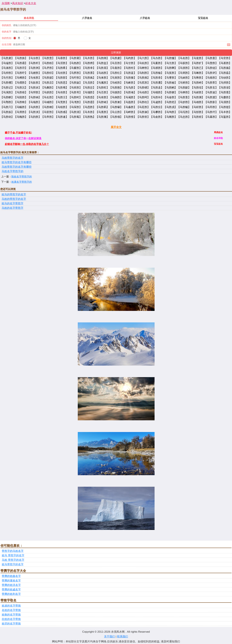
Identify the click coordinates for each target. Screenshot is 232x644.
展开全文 (116, 127)
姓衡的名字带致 (11, 615)
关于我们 (109, 637)
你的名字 (7, 32)
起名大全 (31, 3)
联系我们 (123, 637)
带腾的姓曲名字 (11, 576)
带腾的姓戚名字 (11, 590)
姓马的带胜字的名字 (14, 194)
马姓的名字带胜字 (12, 208)
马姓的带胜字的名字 (14, 199)
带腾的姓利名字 (11, 594)
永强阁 (6, 3)
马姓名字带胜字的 (12, 171)
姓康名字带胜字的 (22, 182)
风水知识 (18, 3)
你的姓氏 (7, 25)
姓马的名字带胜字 (12, 203)
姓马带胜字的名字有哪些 (17, 162)
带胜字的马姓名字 (13, 551)
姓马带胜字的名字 (13, 564)
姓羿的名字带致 (11, 624)
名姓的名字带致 (11, 610)
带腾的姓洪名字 (11, 585)
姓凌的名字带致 (11, 606)
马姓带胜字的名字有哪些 (17, 167)
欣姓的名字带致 (11, 619)
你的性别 (7, 38)
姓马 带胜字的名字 (13, 555)
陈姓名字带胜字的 (22, 177)
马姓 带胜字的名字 (13, 560)
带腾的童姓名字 (11, 581)
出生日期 (7, 44)
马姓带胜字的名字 (12, 158)
